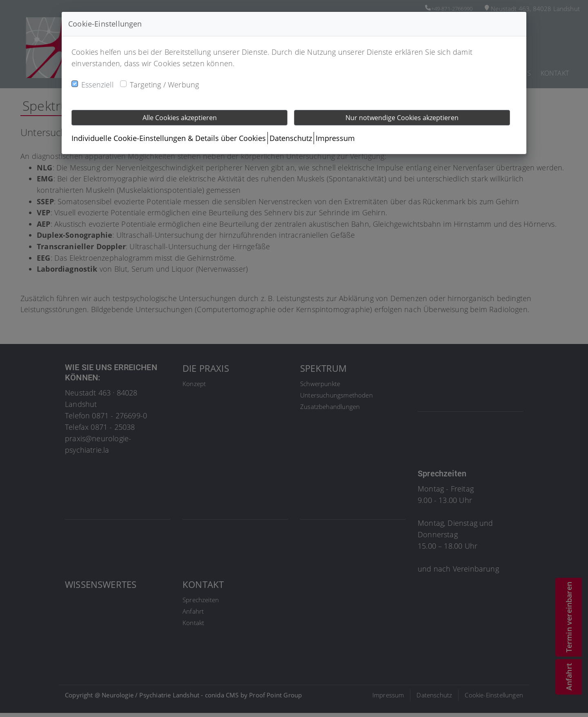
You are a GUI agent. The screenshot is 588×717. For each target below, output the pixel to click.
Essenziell (97, 85)
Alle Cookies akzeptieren (180, 118)
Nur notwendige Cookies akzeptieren (402, 118)
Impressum (335, 138)
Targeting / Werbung (164, 85)
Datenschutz (291, 138)
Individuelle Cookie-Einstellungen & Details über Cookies (169, 138)
